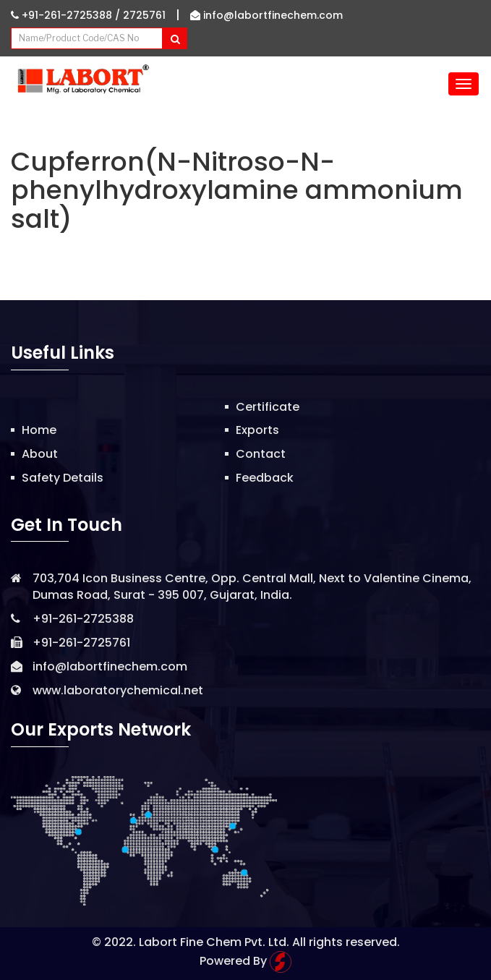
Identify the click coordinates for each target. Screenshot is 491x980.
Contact (261, 454)
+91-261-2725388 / (67, 15)
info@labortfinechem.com (266, 15)
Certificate (268, 407)
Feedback (265, 478)
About (40, 454)
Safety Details (63, 478)
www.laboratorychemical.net (118, 690)
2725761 (144, 15)
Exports (257, 430)
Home (39, 430)
